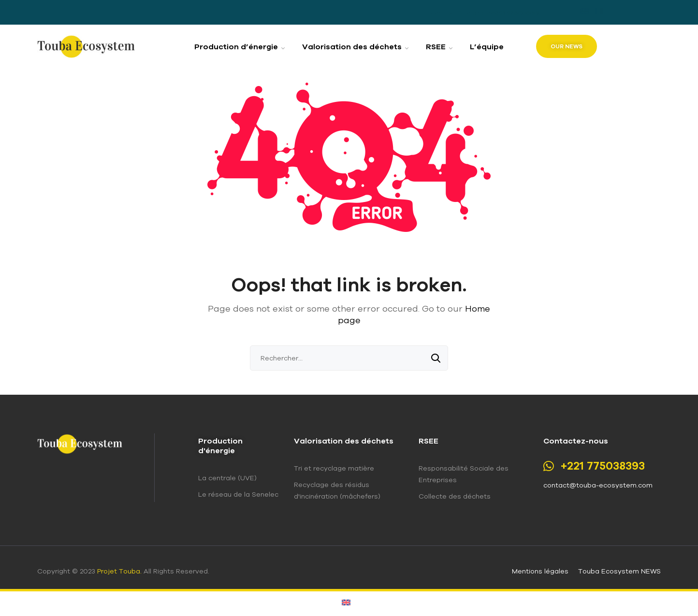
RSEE (429, 441)
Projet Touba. (119, 571)
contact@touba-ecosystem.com (598, 485)
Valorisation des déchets (344, 441)
